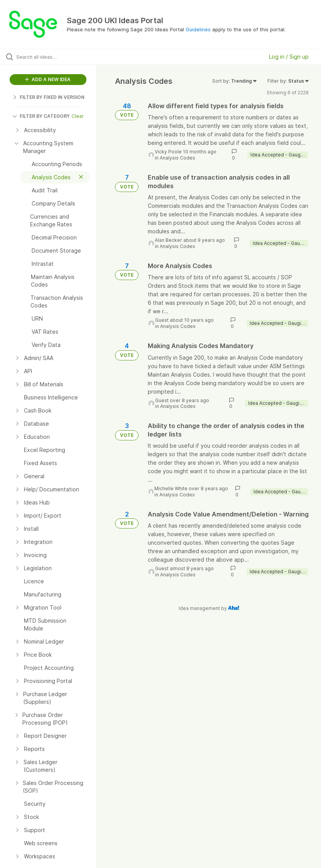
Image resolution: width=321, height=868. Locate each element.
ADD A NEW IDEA (48, 79)
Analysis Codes (177, 158)
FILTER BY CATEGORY (41, 116)
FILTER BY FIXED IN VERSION (48, 97)
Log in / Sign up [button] (289, 57)
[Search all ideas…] (52, 57)
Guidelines (198, 29)
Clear (78, 116)
